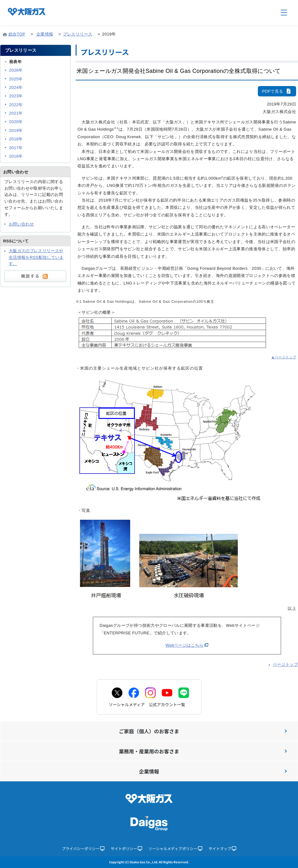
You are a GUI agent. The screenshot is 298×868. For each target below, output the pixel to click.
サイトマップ (222, 848)
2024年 (16, 87)
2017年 (16, 148)
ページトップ (285, 664)
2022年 (16, 105)
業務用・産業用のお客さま (203, 751)
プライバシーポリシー (83, 848)
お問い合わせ (21, 224)
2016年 (16, 156)
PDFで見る (277, 91)
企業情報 (45, 34)
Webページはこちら (185, 645)
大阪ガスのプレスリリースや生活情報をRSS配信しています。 (36, 257)
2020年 (16, 122)
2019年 (16, 130)
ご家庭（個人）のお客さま (203, 731)
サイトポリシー (126, 848)
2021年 (16, 113)
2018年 (16, 139)
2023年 (16, 96)
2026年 (16, 70)
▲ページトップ (284, 357)
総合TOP (17, 34)
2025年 (16, 79)
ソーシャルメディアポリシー (175, 848)
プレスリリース (78, 34)
